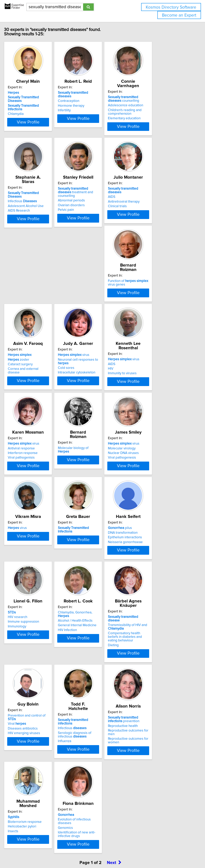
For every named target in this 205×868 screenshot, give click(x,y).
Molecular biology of (158, 391)
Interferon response (91, 401)
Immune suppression (92, 597)
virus (152, 293)
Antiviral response (90, 396)
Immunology (85, 602)
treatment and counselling (98, 197)
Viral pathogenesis (30, 504)
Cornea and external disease (98, 307)
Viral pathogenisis (90, 405)
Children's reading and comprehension (153, 112)
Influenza (143, 703)
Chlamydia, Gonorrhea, (160, 588)
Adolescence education (154, 105)
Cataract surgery (89, 303)
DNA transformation (31, 592)
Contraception (87, 102)
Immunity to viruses (31, 405)
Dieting (22, 707)
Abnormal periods (90, 203)
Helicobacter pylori (90, 793)
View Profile (42, 126)
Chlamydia (24, 111)
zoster (87, 298)
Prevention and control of (99, 686)
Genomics (144, 795)
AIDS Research (27, 209)
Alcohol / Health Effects (154, 592)
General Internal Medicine (156, 597)
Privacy (138, 854)
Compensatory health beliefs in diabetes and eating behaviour (40, 701)
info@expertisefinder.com (104, 854)
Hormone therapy (89, 107)
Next (114, 834)
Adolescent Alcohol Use (34, 205)
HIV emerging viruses (92, 700)
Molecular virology (30, 494)
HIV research (86, 592)
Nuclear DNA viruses (32, 499)
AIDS (140, 200)
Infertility (83, 111)
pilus (28, 588)
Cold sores (145, 306)
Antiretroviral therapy (152, 205)
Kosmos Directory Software (171, 7)
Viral (85, 690)
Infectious (31, 200)
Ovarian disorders (90, 208)
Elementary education (153, 118)
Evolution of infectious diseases (160, 791)
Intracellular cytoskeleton (155, 311)
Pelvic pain (84, 213)
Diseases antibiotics (91, 695)
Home (127, 854)
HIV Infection (146, 602)
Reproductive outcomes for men (40, 799)
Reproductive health (31, 794)
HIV (19, 401)
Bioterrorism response (93, 788)
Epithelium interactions (33, 597)
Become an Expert (179, 15)
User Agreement (155, 854)
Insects (81, 798)
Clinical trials (146, 209)
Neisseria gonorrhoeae (34, 602)
